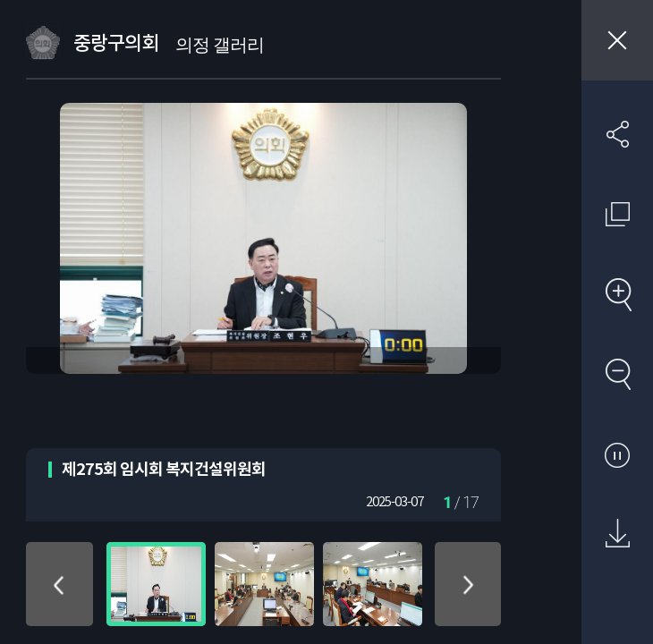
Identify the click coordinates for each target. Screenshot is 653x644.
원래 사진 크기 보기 (617, 214)
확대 (617, 294)
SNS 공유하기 (617, 134)
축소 (617, 374)
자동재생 (617, 454)
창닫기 (617, 40)
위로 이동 (59, 584)
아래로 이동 (468, 584)
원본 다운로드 (617, 534)
